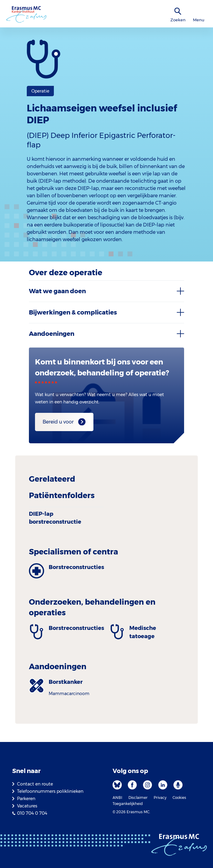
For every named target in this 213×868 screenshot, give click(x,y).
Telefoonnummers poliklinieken (50, 791)
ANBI (117, 798)
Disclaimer (138, 798)
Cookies (179, 798)
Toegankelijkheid (128, 804)
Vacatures (27, 806)
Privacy (160, 798)
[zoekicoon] (178, 11)
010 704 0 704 (32, 813)
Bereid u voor (58, 422)
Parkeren (26, 799)
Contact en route (35, 784)
